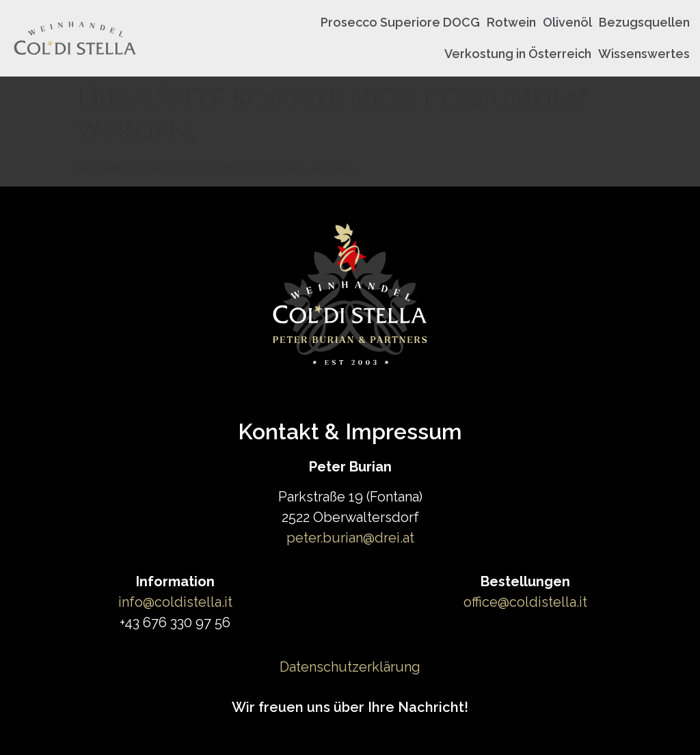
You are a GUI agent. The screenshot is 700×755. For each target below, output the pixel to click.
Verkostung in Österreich (518, 54)
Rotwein (511, 22)
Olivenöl (567, 22)
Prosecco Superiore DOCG (400, 22)
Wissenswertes (644, 54)
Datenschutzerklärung (350, 667)
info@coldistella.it (175, 602)
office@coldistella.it (525, 602)
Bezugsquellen (644, 22)
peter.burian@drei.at (350, 538)
